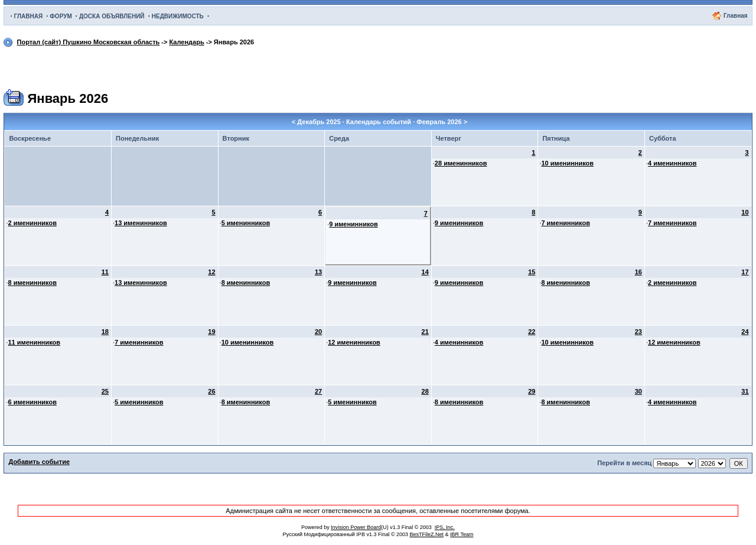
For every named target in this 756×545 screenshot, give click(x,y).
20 (318, 332)
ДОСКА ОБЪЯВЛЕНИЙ (112, 16)
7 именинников (566, 223)
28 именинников (461, 163)
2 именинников (32, 223)
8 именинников (32, 283)
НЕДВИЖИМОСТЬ (178, 16)
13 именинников (141, 223)
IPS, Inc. (445, 527)
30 (638, 391)
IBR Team (462, 534)
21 (425, 332)
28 (425, 391)
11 (105, 272)
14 (425, 272)
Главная (736, 16)
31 (745, 391)
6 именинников (32, 402)
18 (105, 332)
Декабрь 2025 (319, 122)
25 (105, 391)
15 (532, 272)
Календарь (187, 42)
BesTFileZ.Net (427, 534)
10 (745, 212)
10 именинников (567, 163)
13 (318, 272)
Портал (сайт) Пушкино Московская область (89, 42)
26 (211, 391)
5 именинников (246, 223)
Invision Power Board (356, 527)
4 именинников (672, 163)
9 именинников (353, 224)
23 (638, 332)
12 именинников (354, 342)
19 (211, 332)
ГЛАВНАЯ (29, 16)
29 (532, 391)
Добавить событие (39, 462)
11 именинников (34, 342)
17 (745, 272)
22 (532, 332)
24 (745, 332)
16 (638, 272)
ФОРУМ (61, 16)
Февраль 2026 (439, 122)
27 (318, 391)
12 (211, 272)
